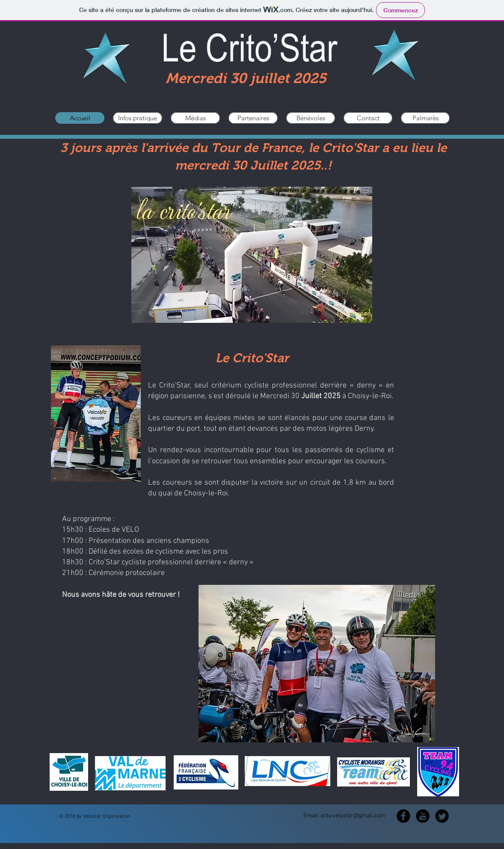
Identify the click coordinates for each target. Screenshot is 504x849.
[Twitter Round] (442, 816)
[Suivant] (454, 773)
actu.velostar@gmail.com (353, 816)
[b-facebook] (403, 816)
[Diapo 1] (252, 795)
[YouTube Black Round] (423, 816)
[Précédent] (50, 773)
